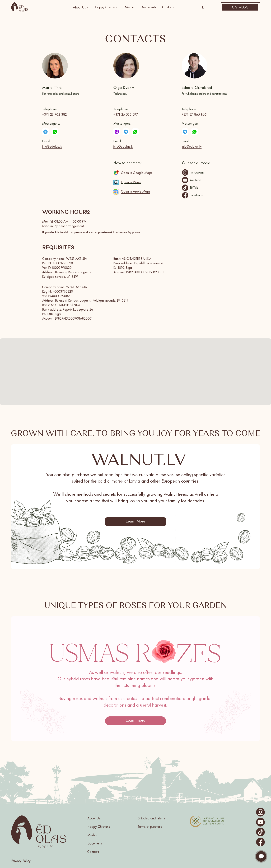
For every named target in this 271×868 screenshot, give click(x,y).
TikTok (194, 188)
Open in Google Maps (137, 173)
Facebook (196, 195)
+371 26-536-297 (126, 114)
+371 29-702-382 (54, 114)
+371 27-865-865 (194, 114)
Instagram (197, 172)
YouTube (195, 180)
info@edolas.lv (52, 146)
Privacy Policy (21, 861)
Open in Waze (131, 182)
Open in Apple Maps (136, 191)
